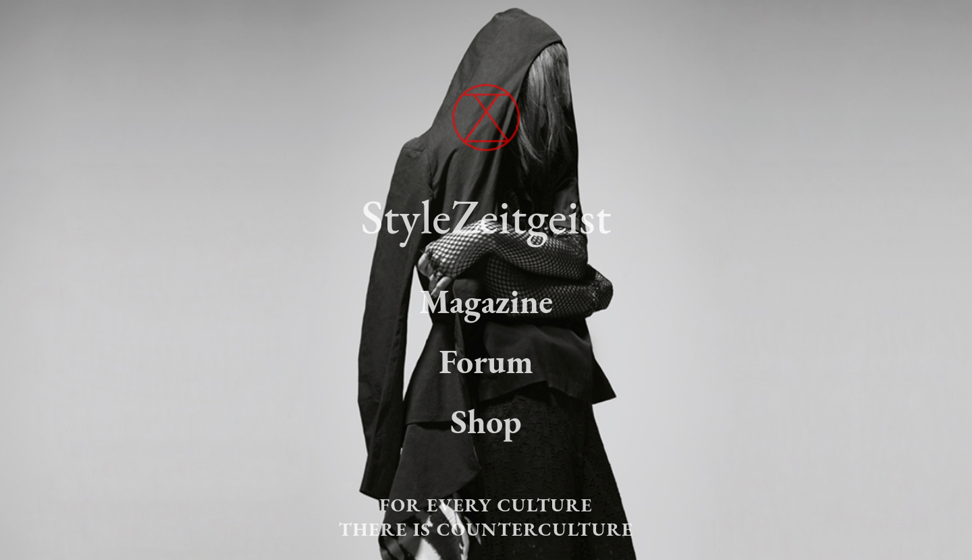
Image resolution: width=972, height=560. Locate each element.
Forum (486, 361)
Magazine (486, 301)
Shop (486, 421)
